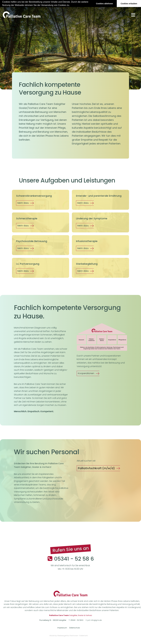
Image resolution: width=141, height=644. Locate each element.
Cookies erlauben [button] (129, 4)
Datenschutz (75, 628)
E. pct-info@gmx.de (94, 620)
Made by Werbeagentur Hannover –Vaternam (69, 636)
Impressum (62, 628)
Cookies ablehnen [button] (104, 4)
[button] (71, 5)
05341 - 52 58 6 (74, 559)
